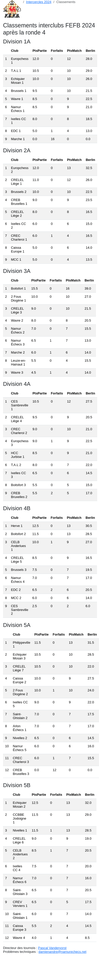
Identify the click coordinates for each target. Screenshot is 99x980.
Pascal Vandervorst (52, 948)
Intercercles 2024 (39, 2)
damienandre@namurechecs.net (62, 952)
